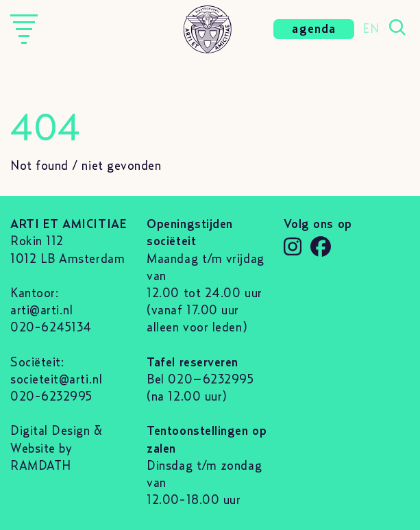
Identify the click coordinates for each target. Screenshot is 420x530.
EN (371, 29)
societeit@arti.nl (56, 380)
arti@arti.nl (41, 311)
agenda (314, 29)
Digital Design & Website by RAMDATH (57, 449)
